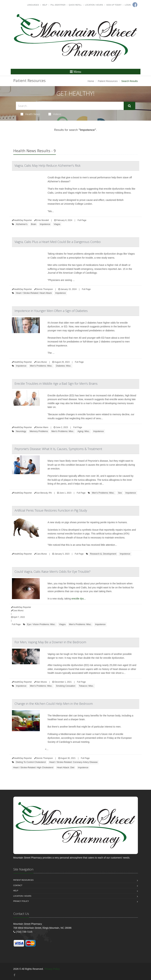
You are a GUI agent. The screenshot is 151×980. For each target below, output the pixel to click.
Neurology (21, 431)
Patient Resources (108, 81)
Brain (34, 224)
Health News (30, 114)
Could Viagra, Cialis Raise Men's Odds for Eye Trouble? (52, 572)
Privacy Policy (21, 901)
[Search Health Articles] (70, 106)
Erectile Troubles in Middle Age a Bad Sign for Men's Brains (56, 384)
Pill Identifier (58, 5)
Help (45, 5)
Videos (55, 114)
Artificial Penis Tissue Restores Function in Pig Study (51, 510)
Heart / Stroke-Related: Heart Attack (34, 293)
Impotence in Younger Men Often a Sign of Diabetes (51, 311)
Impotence (45, 224)
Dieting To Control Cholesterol (31, 762)
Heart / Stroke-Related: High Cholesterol (33, 767)
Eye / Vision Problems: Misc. (41, 624)
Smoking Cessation (66, 686)
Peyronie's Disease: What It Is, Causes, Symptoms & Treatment (58, 449)
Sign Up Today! (114, 5)
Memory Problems (39, 431)
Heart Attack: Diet (66, 767)
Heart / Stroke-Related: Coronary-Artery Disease (74, 762)
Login (128, 5)
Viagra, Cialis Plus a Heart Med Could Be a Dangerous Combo (58, 242)
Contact (18, 885)
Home (91, 81)
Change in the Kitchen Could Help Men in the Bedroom (54, 704)
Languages (33, 5)
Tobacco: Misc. (86, 686)
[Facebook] (14, 975)
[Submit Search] (129, 106)
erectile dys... (79, 599)
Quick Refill (75, 5)
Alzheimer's (22, 224)
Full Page (82, 220)
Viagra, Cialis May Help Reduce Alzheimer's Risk (47, 165)
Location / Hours (94, 5)
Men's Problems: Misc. (41, 366)
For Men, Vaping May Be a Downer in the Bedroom (50, 642)
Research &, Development (103, 554)
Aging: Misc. (84, 431)
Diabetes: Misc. (64, 366)
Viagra (57, 224)
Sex (120, 493)
